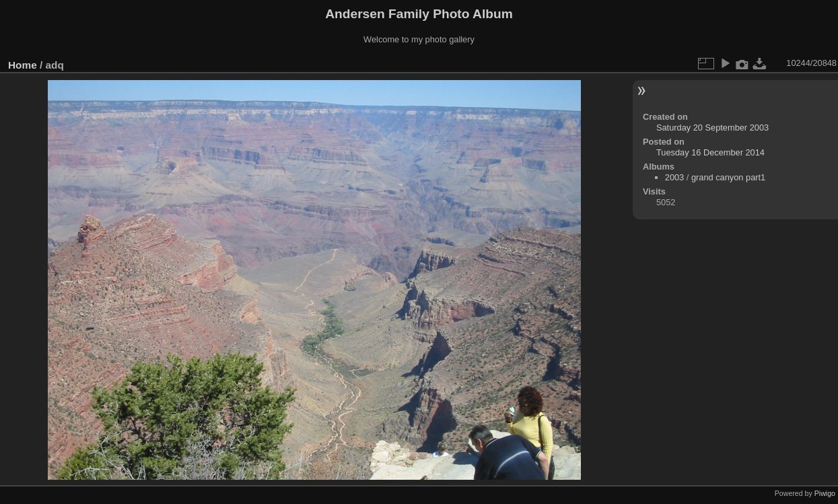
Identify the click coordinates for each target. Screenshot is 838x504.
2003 (674, 177)
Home (23, 65)
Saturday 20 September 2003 (712, 128)
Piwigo (825, 493)
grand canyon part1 (728, 177)
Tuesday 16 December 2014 (710, 152)
